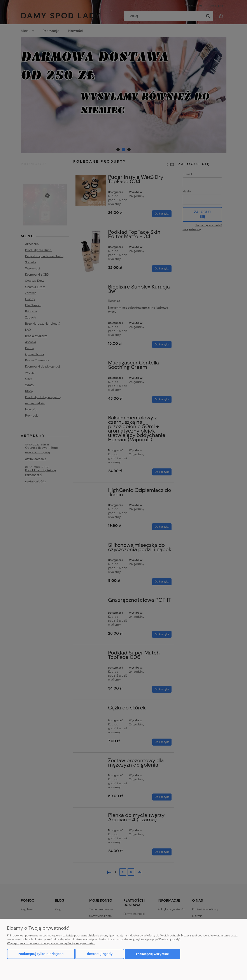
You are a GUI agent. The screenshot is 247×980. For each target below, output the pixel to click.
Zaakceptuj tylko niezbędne (41, 954)
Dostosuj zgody (100, 954)
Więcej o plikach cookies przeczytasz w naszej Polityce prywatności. (51, 943)
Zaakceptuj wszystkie (152, 954)
